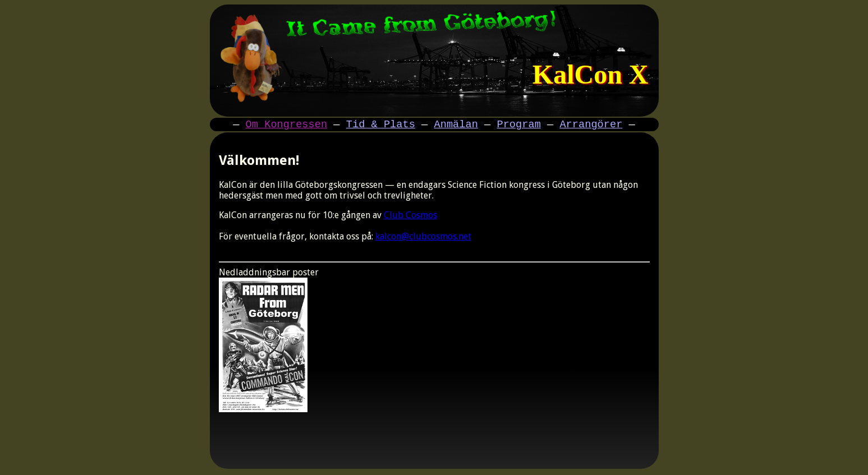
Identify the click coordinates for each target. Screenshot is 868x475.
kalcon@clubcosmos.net (423, 238)
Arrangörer (591, 125)
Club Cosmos (410, 217)
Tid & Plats (381, 125)
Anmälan (456, 125)
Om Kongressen (287, 125)
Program (518, 125)
